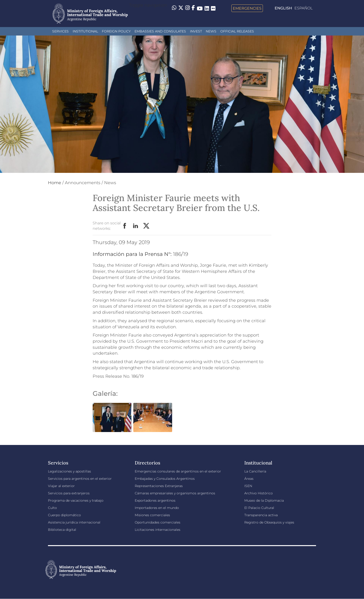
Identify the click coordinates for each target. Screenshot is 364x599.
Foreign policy (116, 31)
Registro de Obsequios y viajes (269, 522)
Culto (52, 508)
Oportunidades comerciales (158, 522)
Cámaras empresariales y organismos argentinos (175, 493)
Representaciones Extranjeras (159, 486)
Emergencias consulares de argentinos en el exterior (178, 471)
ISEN (248, 486)
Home (55, 183)
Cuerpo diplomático (64, 515)
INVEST (196, 31)
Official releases (237, 31)
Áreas (249, 479)
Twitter (146, 226)
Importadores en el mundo (157, 508)
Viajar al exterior (61, 486)
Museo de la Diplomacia (264, 500)
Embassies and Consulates (160, 31)
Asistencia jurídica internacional (74, 522)
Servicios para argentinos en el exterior (80, 479)
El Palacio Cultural (259, 508)
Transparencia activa (261, 515)
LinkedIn (136, 226)
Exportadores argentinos (155, 500)
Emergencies (247, 8)
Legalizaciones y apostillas (69, 471)
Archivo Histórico (259, 493)
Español (303, 8)
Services (60, 31)
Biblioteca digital (62, 530)
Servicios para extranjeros (69, 493)
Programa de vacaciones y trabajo (76, 500)
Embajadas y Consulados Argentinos (165, 479)
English (283, 8)
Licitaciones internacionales (158, 530)
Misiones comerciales (152, 515)
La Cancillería (255, 471)
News (211, 31)
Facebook (125, 226)
